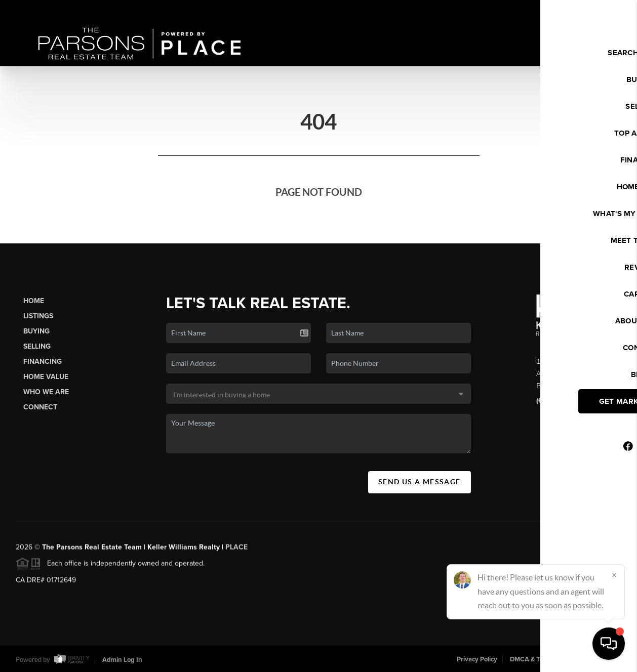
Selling (37, 346)
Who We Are (46, 392)
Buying (36, 331)
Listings (38, 316)
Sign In (597, 11)
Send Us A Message (420, 482)
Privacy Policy (477, 659)
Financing (43, 362)
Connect (40, 407)
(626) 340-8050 (562, 401)
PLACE (236, 551)
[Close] (614, 575)
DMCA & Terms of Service (547, 659)
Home (34, 301)
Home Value (46, 377)
